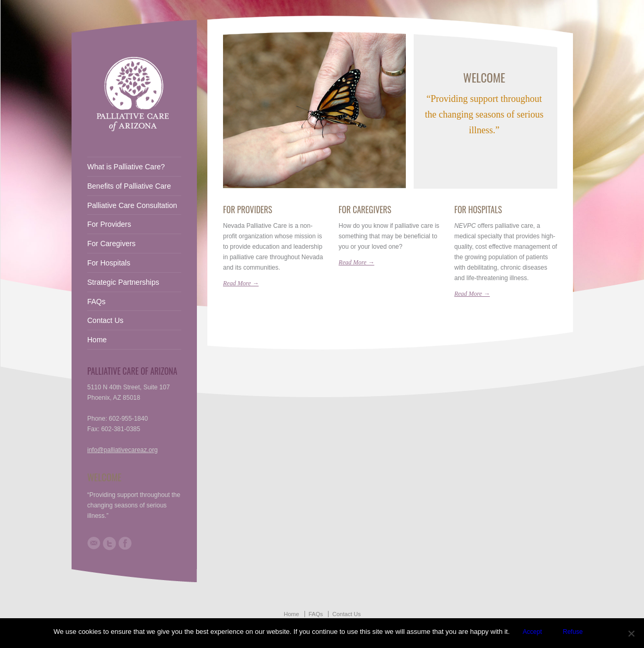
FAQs (96, 302)
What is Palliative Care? (126, 167)
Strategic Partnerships (123, 282)
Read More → (241, 283)
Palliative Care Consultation (132, 205)
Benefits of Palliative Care (129, 186)
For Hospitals (478, 210)
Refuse (573, 632)
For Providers (248, 210)
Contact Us (105, 320)
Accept (532, 632)
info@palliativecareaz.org (122, 450)
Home (97, 340)
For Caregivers (365, 210)
